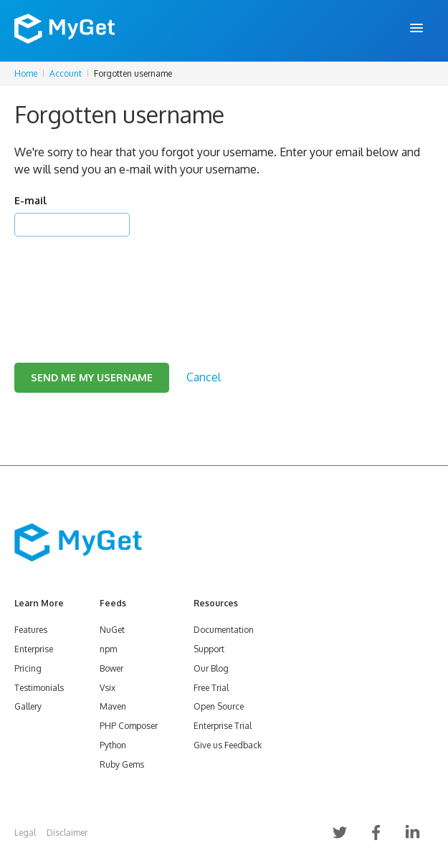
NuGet (112, 630)
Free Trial (211, 688)
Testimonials (39, 688)
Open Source (219, 706)
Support (209, 649)
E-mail (30, 200)
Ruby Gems (122, 764)
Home (26, 73)
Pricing (28, 668)
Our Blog (211, 668)
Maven (113, 706)
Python (113, 745)
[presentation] (123, 282)
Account (66, 73)
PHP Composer (129, 726)
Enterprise (34, 649)
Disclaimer (67, 833)
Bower (111, 668)
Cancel (204, 377)
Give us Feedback (228, 745)
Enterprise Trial (223, 726)
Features (31, 630)
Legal (25, 833)
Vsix (108, 688)
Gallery (28, 706)
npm (108, 649)
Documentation (224, 630)
